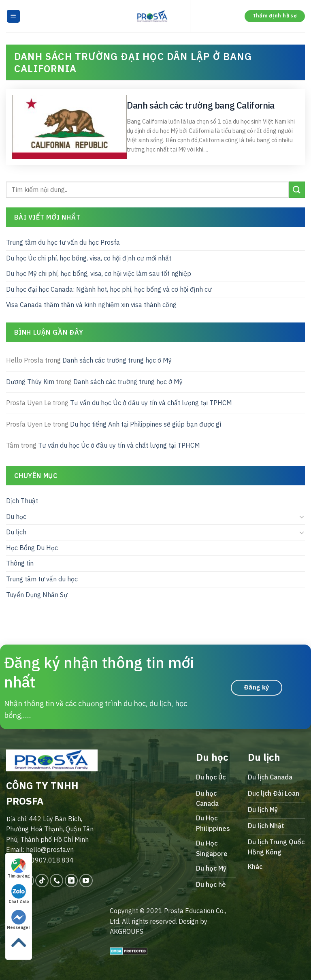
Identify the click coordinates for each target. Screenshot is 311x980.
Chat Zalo (19, 894)
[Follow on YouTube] (86, 881)
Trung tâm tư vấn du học (42, 579)
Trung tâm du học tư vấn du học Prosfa (63, 242)
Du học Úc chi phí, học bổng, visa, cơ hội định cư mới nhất (89, 258)
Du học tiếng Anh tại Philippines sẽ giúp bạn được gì (146, 424)
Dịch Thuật (22, 501)
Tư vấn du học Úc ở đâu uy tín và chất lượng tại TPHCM (151, 403)
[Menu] (14, 16)
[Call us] (56, 881)
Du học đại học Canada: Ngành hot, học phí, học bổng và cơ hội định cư (109, 289)
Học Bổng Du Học (32, 547)
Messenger (19, 920)
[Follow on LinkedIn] (71, 881)
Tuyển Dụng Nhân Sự (37, 594)
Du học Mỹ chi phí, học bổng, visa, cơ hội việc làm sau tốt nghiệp (99, 273)
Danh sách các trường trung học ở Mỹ (117, 360)
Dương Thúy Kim (30, 381)
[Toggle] (302, 517)
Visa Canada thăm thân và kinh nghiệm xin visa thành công (91, 305)
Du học (16, 516)
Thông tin (20, 563)
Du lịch (16, 532)
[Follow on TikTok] (42, 881)
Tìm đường (19, 869)
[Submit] (297, 189)
